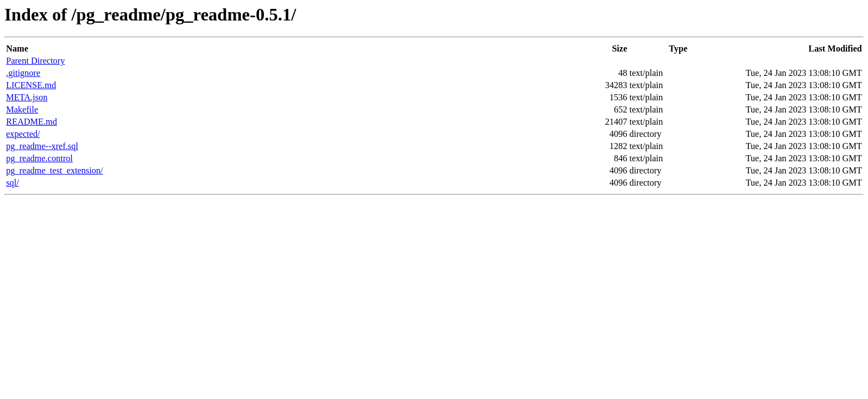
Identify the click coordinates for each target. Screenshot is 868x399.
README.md (32, 122)
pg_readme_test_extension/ (55, 170)
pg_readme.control (39, 158)
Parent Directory (35, 61)
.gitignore (23, 73)
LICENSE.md (31, 85)
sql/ (12, 183)
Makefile (22, 109)
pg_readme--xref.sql (42, 146)
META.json (27, 97)
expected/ (23, 134)
